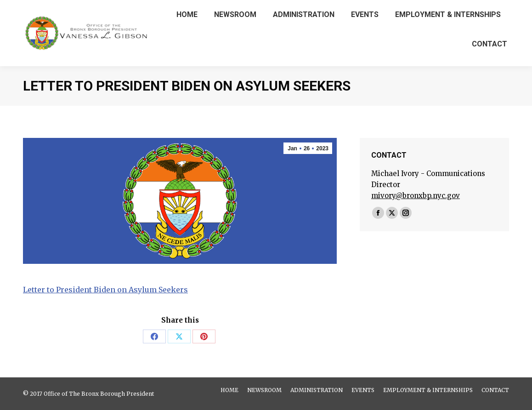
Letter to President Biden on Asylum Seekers (105, 290)
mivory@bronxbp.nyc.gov (416, 196)
